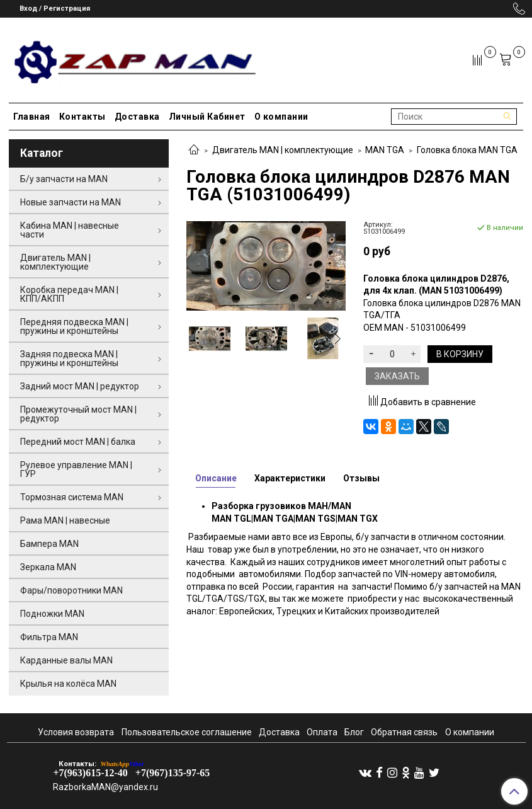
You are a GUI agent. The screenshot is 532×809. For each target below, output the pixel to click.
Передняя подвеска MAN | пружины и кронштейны (74, 326)
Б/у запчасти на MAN (64, 179)
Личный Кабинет (207, 117)
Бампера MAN (49, 544)
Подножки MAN (52, 614)
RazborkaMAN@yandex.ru (105, 787)
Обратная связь (404, 732)
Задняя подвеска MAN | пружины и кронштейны (69, 359)
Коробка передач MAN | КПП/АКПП (69, 294)
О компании (281, 117)
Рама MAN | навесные (65, 520)
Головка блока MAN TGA (467, 150)
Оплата (322, 732)
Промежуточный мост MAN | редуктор (78, 414)
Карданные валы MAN (66, 660)
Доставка (137, 117)
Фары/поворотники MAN (71, 590)
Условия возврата (76, 732)
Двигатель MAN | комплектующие (283, 150)
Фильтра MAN (49, 637)
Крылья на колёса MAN (68, 684)
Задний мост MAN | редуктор (80, 386)
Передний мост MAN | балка (78, 442)
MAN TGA (385, 150)
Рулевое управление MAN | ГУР (76, 469)
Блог (354, 732)
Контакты (82, 117)
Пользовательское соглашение (187, 732)
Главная (32, 117)
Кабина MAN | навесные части (70, 230)
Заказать (397, 376)
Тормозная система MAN (72, 497)
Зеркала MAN (48, 567)
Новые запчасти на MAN (71, 202)
